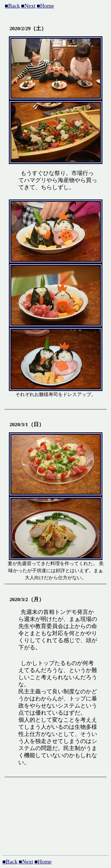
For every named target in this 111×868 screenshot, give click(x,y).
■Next (28, 6)
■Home (45, 6)
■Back (12, 6)
